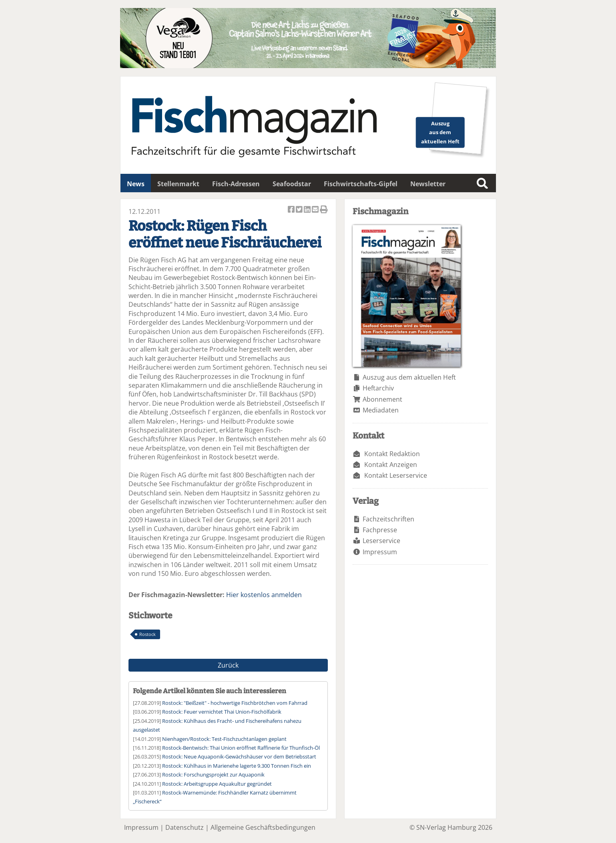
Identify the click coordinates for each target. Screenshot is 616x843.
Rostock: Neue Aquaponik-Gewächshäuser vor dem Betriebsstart (239, 756)
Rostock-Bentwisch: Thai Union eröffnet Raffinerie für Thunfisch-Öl (241, 748)
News (136, 184)
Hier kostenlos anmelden (264, 595)
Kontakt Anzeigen (391, 465)
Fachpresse (380, 530)
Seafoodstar (292, 184)
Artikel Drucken (324, 210)
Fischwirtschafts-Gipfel (361, 184)
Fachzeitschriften (388, 519)
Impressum (380, 552)
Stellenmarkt (178, 184)
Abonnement (382, 399)
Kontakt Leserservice (396, 475)
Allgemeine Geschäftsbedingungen (263, 827)
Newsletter (428, 184)
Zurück (228, 665)
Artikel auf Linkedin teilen (308, 210)
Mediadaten (381, 410)
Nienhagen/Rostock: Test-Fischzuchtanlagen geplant (224, 739)
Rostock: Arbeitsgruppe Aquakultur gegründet (217, 784)
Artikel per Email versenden (316, 210)
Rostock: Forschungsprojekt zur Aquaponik (213, 775)
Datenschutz (185, 827)
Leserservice (381, 541)
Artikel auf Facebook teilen (292, 210)
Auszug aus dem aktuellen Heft (409, 377)
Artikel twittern (300, 210)
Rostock (147, 634)
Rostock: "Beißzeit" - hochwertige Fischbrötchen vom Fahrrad (235, 703)
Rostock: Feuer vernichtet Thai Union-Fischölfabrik (222, 712)
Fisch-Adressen (236, 184)
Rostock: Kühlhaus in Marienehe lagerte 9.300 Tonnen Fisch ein (237, 766)
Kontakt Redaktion (392, 454)
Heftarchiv (378, 388)
